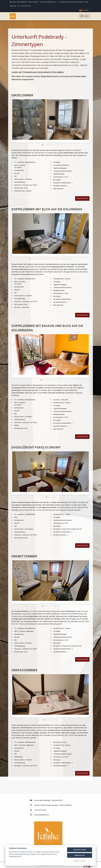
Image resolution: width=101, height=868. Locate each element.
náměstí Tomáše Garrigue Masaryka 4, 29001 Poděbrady (53, 804)
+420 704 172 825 (26, 6)
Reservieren (82, 198)
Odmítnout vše (80, 855)
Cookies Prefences (80, 861)
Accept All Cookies (80, 850)
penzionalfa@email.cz (48, 2)
